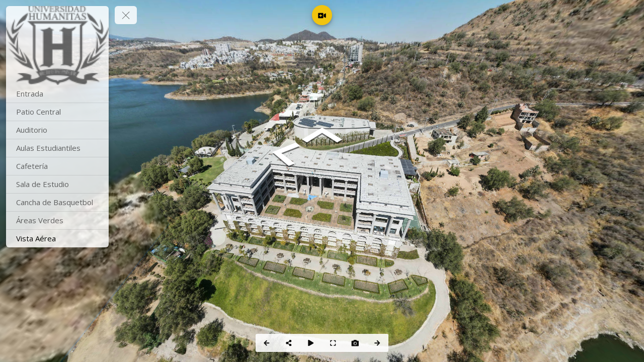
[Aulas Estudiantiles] (57, 148)
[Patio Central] (57, 112)
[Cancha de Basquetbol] (57, 202)
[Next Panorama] (377, 343)
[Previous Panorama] (267, 343)
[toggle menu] (126, 15)
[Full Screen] (333, 343)
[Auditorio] (57, 130)
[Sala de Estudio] (57, 184)
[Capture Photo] (355, 343)
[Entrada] (57, 94)
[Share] (289, 343)
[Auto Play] (311, 343)
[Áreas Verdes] (57, 220)
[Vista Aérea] (57, 239)
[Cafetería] (57, 166)
